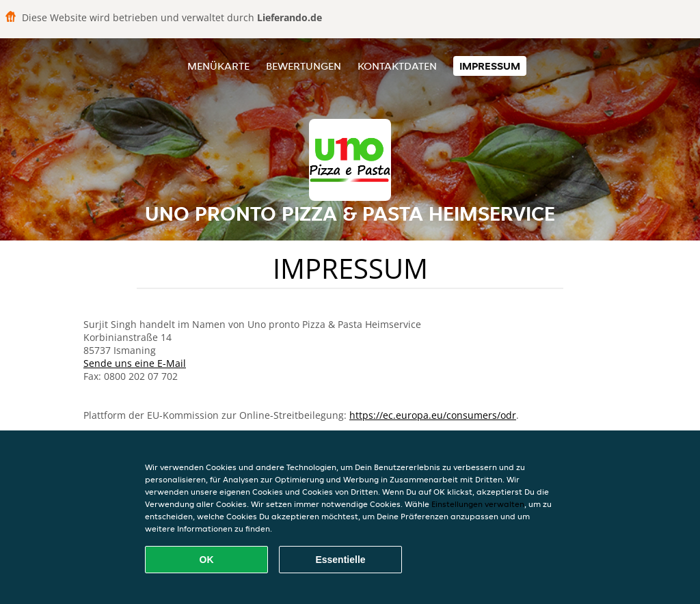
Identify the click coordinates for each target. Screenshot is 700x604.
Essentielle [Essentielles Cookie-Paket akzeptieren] (340, 560)
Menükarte (218, 66)
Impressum (490, 66)
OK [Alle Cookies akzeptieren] (207, 560)
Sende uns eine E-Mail (135, 363)
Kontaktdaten (397, 66)
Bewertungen (304, 66)
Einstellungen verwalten (478, 504)
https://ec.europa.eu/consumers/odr (433, 415)
